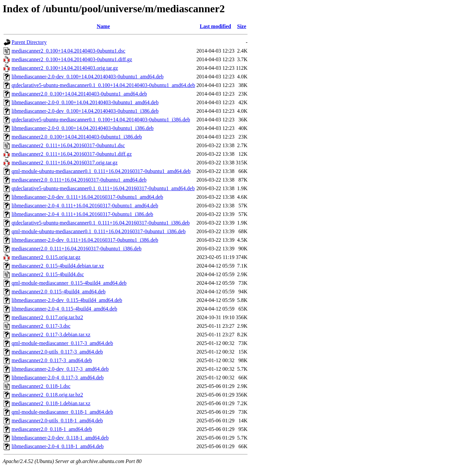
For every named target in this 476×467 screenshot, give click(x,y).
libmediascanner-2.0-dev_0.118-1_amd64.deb (60, 438)
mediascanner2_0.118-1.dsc (41, 386)
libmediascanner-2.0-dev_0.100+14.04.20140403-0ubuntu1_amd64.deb (88, 77)
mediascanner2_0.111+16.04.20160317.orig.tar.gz (65, 163)
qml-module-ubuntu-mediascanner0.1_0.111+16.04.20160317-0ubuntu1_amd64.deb (101, 171)
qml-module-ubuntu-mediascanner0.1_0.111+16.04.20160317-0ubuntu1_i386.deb (99, 231)
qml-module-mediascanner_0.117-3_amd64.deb (62, 343)
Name (103, 26)
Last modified (215, 26)
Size (242, 26)
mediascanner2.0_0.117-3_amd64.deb (52, 360)
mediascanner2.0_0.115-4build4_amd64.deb (59, 292)
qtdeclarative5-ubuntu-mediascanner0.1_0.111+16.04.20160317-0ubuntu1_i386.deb (101, 223)
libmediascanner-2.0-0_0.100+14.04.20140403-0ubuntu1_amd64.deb (85, 102)
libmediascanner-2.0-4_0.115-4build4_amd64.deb (64, 309)
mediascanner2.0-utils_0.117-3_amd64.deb (57, 352)
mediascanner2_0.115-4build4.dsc (48, 274)
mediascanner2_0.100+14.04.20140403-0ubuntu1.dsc (68, 51)
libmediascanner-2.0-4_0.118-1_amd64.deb (58, 446)
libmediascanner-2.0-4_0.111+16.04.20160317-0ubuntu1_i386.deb (82, 214)
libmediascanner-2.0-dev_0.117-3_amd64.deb (60, 369)
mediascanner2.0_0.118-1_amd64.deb (52, 429)
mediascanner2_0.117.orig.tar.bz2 (47, 317)
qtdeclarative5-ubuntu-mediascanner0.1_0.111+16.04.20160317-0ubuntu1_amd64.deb (103, 188)
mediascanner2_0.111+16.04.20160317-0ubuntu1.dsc (68, 145)
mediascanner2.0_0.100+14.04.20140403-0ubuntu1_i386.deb (77, 137)
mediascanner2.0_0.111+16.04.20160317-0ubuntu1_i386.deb (77, 249)
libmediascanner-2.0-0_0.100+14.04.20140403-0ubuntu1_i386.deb (83, 128)
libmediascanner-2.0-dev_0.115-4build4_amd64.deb (67, 300)
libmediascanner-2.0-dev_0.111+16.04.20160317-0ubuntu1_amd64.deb (87, 197)
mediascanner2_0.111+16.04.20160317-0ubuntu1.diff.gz (72, 154)
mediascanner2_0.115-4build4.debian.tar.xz (58, 266)
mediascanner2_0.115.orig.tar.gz (46, 257)
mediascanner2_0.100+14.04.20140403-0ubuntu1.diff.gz (72, 59)
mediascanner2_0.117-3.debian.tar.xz (51, 335)
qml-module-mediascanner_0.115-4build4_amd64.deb (69, 283)
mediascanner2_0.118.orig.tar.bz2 (47, 395)
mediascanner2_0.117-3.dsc (41, 326)
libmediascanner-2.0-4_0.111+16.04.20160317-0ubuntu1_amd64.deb (85, 206)
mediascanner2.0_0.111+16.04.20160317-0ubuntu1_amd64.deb (79, 180)
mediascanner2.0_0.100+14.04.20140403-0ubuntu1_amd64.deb (79, 94)
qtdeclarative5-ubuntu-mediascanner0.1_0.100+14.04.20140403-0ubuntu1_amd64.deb (103, 85)
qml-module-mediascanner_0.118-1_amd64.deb (62, 412)
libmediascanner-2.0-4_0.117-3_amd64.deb (58, 378)
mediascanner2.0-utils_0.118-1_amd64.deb (57, 421)
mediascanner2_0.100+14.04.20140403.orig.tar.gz (65, 68)
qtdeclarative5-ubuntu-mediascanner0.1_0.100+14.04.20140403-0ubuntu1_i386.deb (101, 120)
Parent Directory (29, 42)
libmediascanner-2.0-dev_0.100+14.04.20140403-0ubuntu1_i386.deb (85, 111)
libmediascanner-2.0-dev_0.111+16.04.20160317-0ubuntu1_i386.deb (85, 240)
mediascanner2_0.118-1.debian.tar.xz (51, 403)
